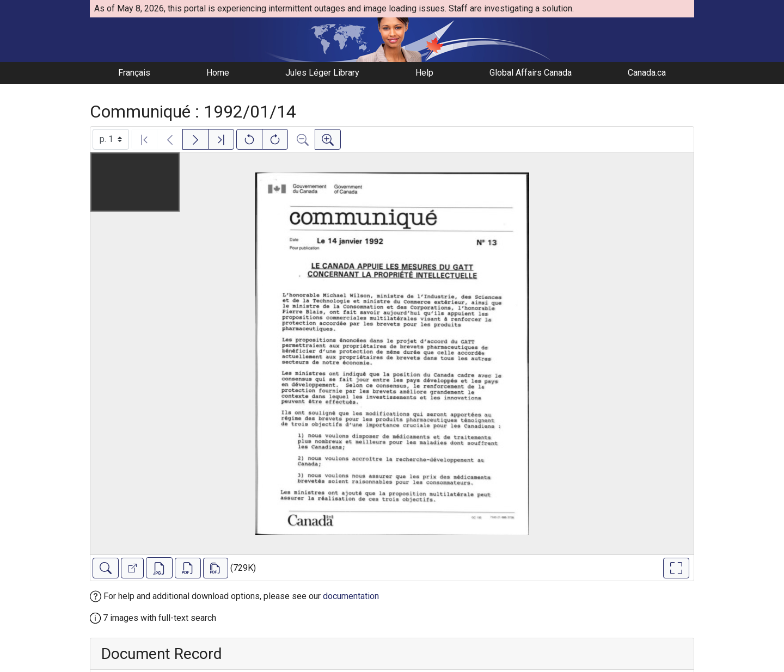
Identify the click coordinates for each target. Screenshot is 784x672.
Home (218, 73)
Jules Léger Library (322, 73)
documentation (351, 596)
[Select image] (111, 139)
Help (424, 73)
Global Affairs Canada (531, 73)
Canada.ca (647, 73)
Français (134, 73)
